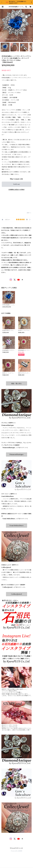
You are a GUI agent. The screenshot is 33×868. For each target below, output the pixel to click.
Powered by (16, 851)
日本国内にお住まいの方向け (17, 190)
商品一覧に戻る (17, 384)
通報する (29, 213)
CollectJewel (16, 594)
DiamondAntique (16, 454)
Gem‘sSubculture (16, 526)
